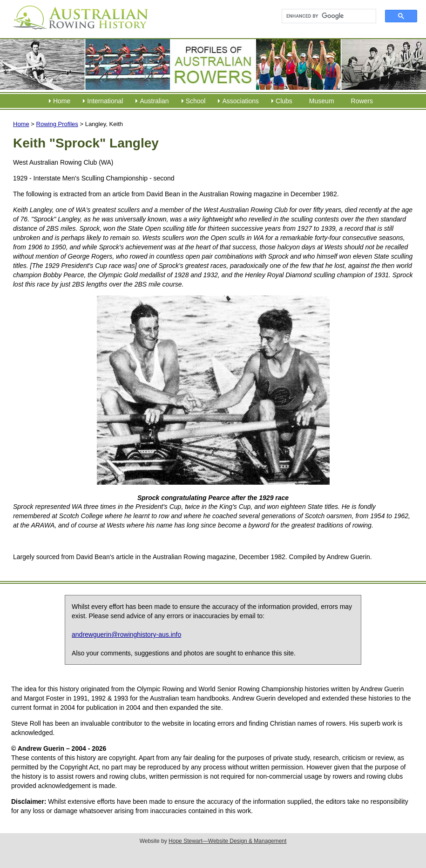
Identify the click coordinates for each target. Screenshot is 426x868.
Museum (322, 101)
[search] (325, 16)
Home (62, 101)
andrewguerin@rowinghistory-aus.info (126, 634)
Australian (154, 101)
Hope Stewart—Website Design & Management (227, 841)
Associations (240, 101)
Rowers (362, 101)
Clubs (284, 101)
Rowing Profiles (57, 124)
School (196, 101)
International (105, 101)
